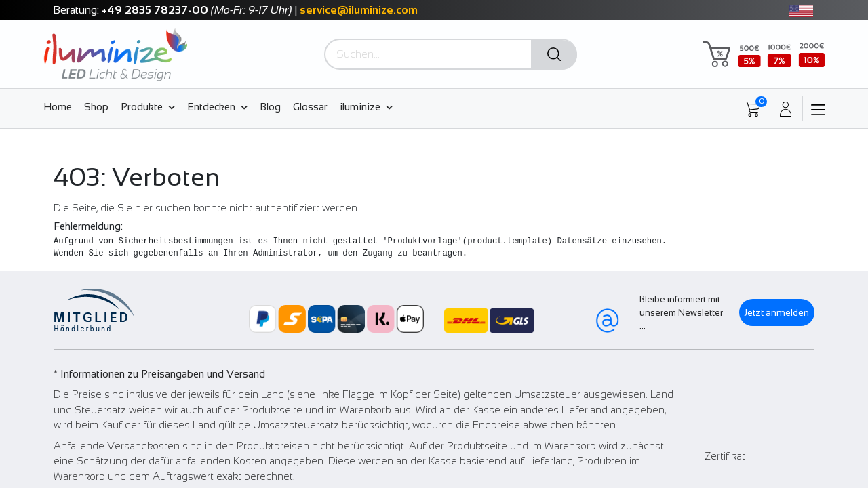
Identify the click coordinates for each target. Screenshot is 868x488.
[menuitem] (61, 106)
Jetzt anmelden (777, 312)
